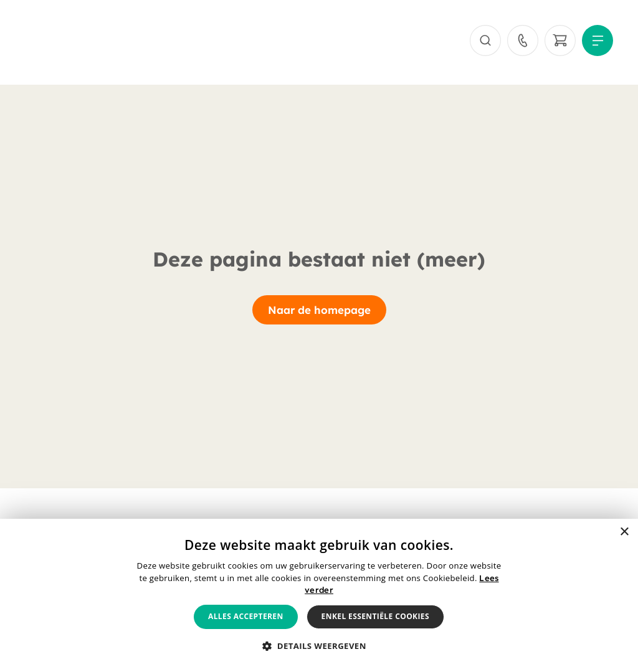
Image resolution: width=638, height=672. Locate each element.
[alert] (319, 595)
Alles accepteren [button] (246, 616)
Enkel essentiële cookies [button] (375, 616)
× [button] (624, 532)
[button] (319, 646)
